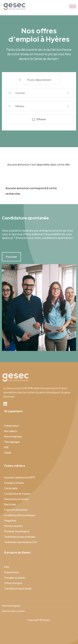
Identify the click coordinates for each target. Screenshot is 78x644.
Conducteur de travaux (17, 494)
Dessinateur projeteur (17, 499)
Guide (8, 453)
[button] (39, 93)
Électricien (10, 504)
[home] (14, 6)
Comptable (11, 488)
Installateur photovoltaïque (20, 515)
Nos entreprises (13, 436)
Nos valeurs (11, 431)
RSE (6, 447)
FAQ (7, 567)
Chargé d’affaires (14, 483)
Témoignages (12, 442)
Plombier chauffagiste (17, 531)
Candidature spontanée (18, 588)
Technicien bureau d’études (20, 537)
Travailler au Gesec (15, 578)
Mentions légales (11, 606)
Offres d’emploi (13, 583)
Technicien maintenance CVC (21, 542)
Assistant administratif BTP (20, 477)
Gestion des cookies (13, 611)
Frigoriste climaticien (16, 510)
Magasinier (10, 520)
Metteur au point (13, 526)
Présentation (12, 426)
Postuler (11, 257)
